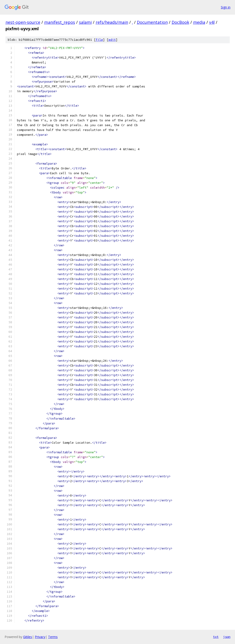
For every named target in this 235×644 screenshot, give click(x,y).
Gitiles (28, 637)
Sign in (226, 7)
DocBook (180, 22)
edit (112, 40)
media (199, 22)
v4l (212, 22)
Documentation (152, 22)
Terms (53, 637)
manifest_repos (60, 22)
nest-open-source (23, 22)
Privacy (40, 637)
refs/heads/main (112, 22)
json (227, 637)
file (99, 40)
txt (216, 637)
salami (85, 22)
